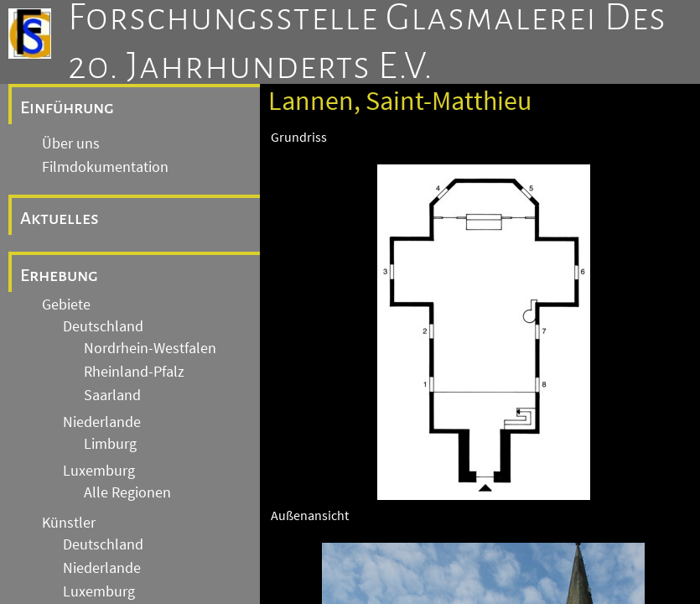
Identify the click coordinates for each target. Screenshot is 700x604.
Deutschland (103, 326)
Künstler (69, 523)
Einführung (67, 107)
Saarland (112, 395)
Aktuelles (60, 218)
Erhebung (59, 275)
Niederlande (102, 422)
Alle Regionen (127, 492)
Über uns (71, 143)
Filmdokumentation (105, 167)
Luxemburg (99, 471)
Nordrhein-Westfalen (150, 348)
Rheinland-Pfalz (134, 372)
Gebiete (66, 305)
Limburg (110, 444)
